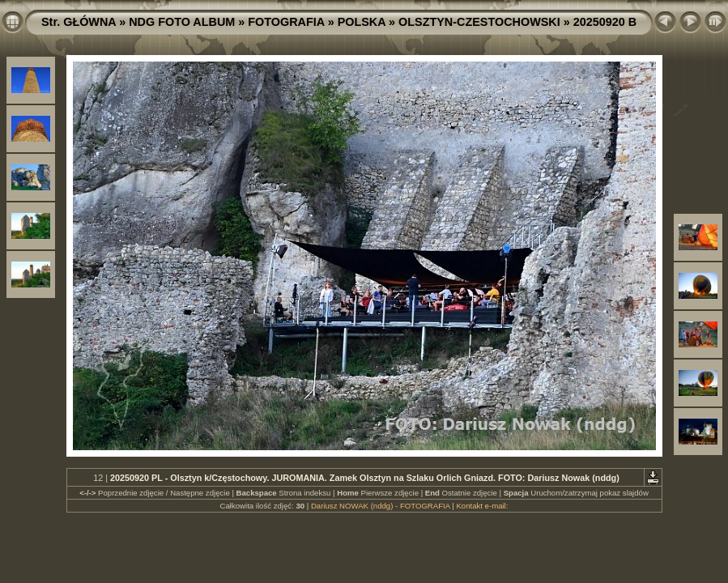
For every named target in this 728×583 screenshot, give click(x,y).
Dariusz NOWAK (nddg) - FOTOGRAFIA (381, 506)
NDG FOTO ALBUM (182, 22)
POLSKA (362, 22)
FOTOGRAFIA (286, 22)
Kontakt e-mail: (482, 506)
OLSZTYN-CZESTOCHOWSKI (479, 22)
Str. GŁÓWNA (79, 22)
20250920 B (605, 22)
